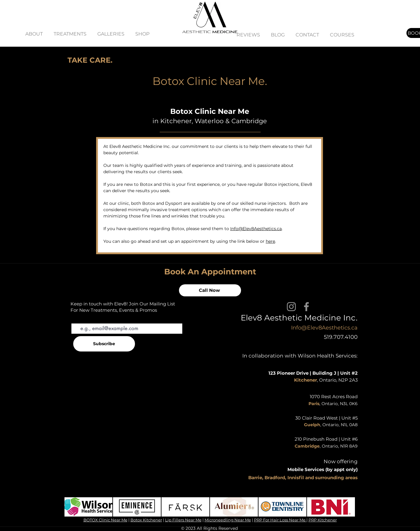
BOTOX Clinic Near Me (105, 520)
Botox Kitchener (146, 520)
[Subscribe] (104, 344)
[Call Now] (210, 290)
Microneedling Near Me (228, 520)
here (270, 241)
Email (75, 318)
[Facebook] (306, 307)
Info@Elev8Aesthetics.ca (256, 229)
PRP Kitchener (323, 520)
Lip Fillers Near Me (183, 520)
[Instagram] (291, 307)
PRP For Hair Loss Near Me (280, 520)
